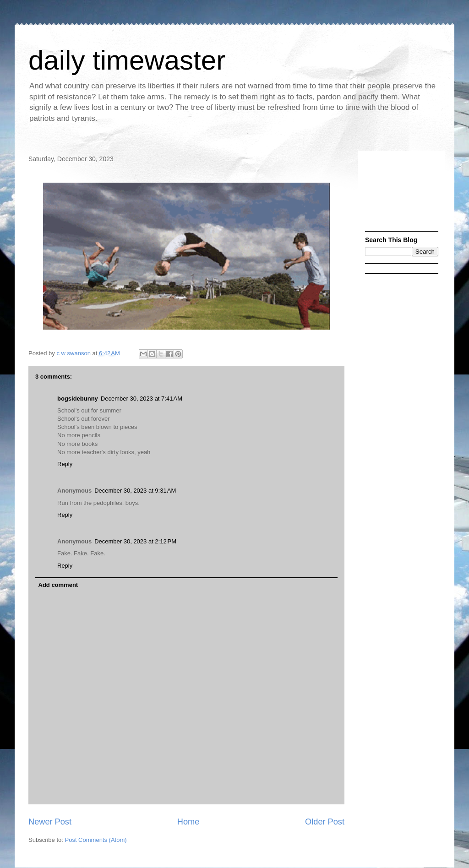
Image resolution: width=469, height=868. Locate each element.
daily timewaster (127, 60)
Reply (65, 464)
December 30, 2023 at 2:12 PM (135, 541)
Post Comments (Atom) (96, 840)
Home (188, 822)
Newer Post (50, 822)
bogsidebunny (78, 399)
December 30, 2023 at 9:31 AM (135, 491)
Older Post (325, 822)
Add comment (58, 585)
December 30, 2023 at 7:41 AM (142, 399)
